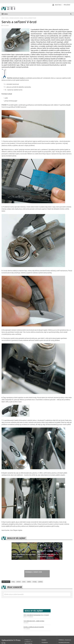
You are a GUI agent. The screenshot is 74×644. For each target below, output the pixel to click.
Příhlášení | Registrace (65, 640)
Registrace (58, 5)
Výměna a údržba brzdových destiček (34, 627)
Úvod (3, 18)
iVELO (8, 8)
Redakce (44, 640)
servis (24, 582)
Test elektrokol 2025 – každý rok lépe (34, 621)
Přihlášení (67, 5)
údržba (29, 582)
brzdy (21, 18)
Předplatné (45, 642)
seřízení (18, 582)
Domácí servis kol (14, 18)
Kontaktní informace (64, 642)
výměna (40, 582)
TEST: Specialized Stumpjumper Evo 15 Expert (36, 615)
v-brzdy (35, 582)
